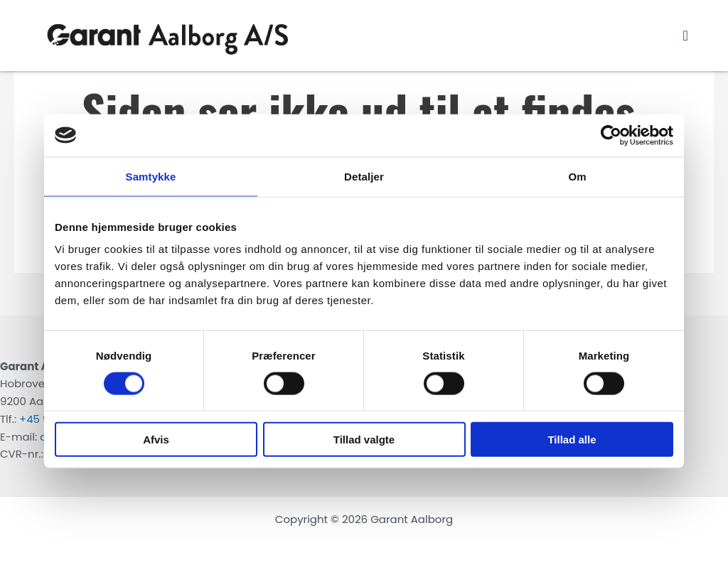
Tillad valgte (364, 440)
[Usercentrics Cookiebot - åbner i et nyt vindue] (611, 135)
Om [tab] (577, 176)
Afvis (156, 440)
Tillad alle (572, 440)
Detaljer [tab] (364, 176)
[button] (686, 36)
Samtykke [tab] (151, 176)
